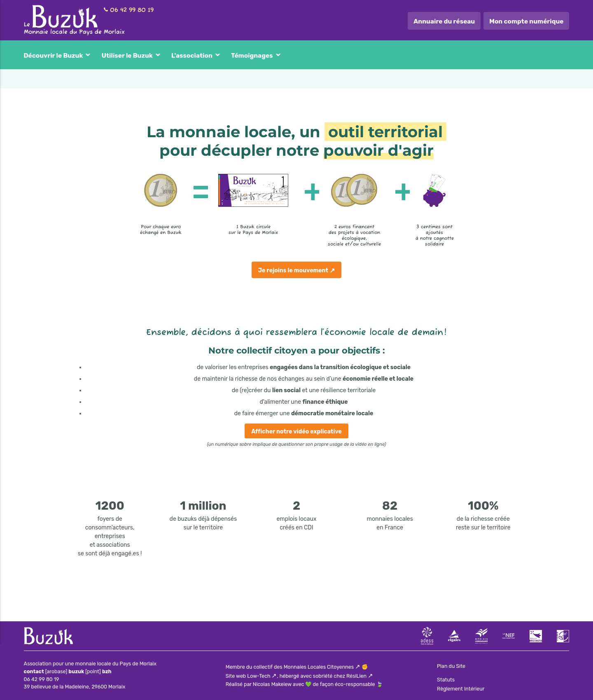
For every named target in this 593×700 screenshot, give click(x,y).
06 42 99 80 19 (132, 10)
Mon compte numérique (526, 21)
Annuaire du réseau (444, 21)
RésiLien (356, 676)
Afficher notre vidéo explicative (296, 432)
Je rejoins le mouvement (293, 270)
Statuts (446, 680)
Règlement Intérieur (461, 689)
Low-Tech (259, 676)
